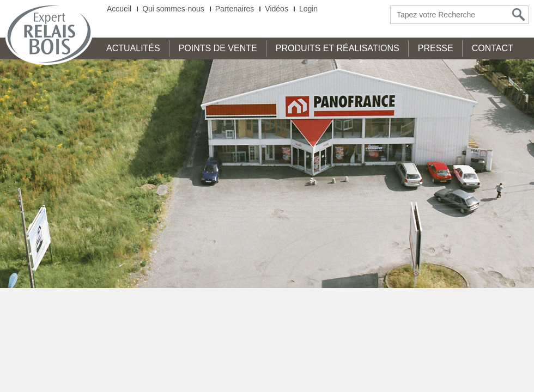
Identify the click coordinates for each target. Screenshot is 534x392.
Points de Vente (218, 48)
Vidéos (277, 9)
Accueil (119, 9)
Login (308, 9)
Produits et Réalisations (338, 48)
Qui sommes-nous (173, 9)
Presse (436, 48)
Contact (493, 48)
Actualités (133, 48)
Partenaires (235, 9)
